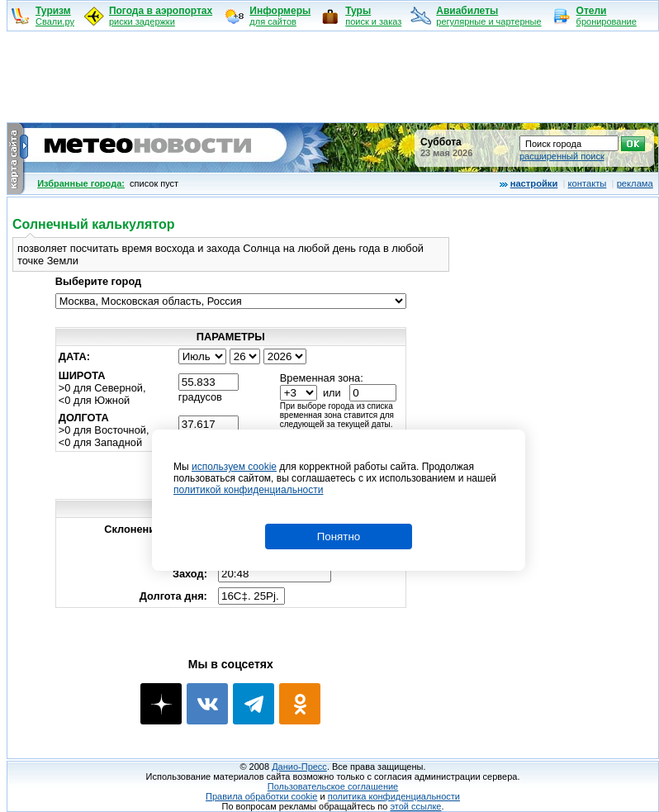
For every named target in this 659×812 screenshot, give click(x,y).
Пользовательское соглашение (333, 786)
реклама (635, 183)
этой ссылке (415, 806)
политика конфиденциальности (394, 796)
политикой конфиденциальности (248, 490)
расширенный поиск (562, 156)
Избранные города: (81, 183)
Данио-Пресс (299, 767)
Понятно (339, 537)
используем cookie (234, 467)
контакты (588, 183)
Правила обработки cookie (261, 796)
